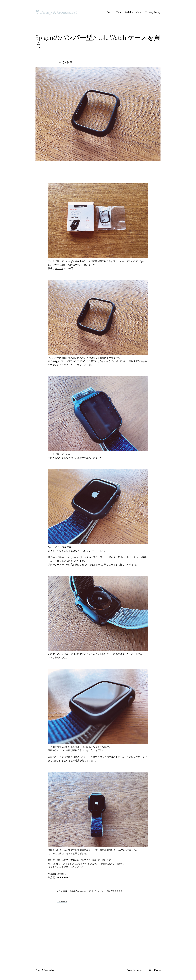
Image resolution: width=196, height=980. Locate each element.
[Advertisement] (98, 921)
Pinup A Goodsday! (45, 970)
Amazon (59, 268)
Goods (83, 891)
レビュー (102, 891)
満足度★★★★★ (115, 891)
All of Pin (74, 891)
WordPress (155, 970)
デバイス (93, 891)
